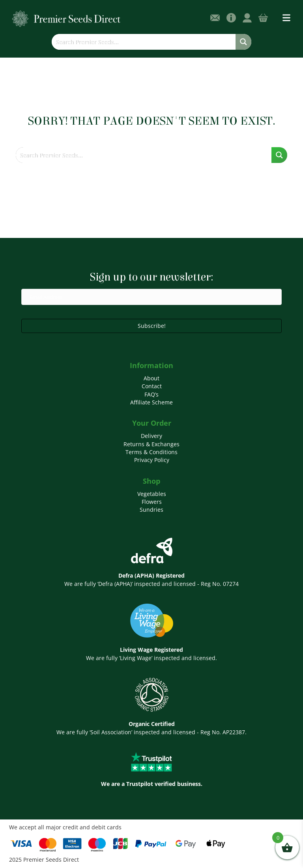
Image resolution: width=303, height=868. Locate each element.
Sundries (151, 510)
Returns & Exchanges (151, 444)
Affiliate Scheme (151, 402)
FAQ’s (151, 394)
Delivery (151, 436)
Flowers (152, 502)
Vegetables (152, 494)
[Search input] (144, 42)
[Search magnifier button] (243, 42)
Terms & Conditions (151, 452)
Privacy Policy (152, 460)
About (151, 378)
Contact (152, 386)
